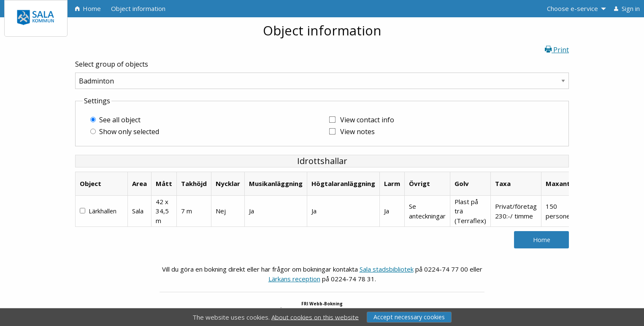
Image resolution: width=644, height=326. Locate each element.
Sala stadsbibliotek (387, 269)
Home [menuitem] (88, 8)
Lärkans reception (294, 279)
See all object (120, 120)
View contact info (367, 120)
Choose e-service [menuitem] (572, 8)
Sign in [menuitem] (627, 8)
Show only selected (129, 132)
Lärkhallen (103, 211)
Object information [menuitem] (138, 8)
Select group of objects (112, 64)
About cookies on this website (315, 317)
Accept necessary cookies (409, 317)
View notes (357, 132)
